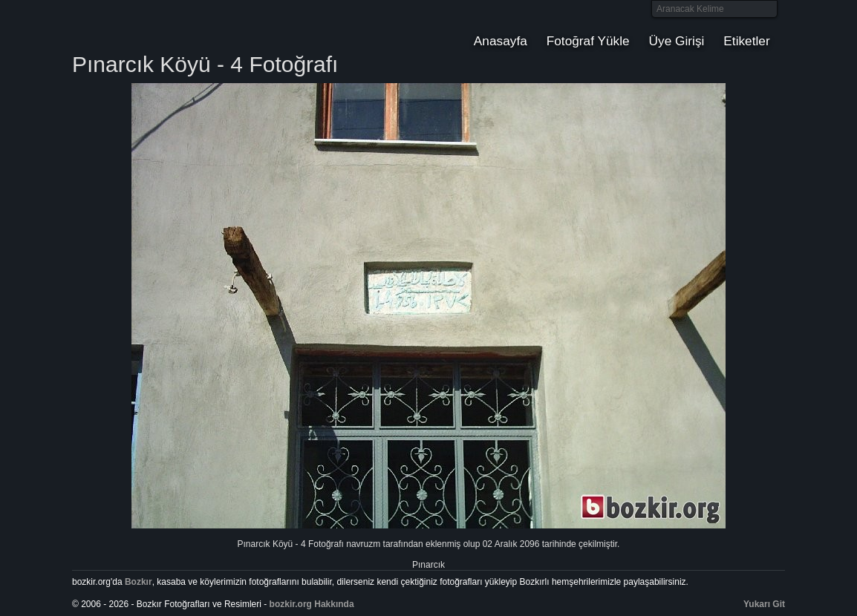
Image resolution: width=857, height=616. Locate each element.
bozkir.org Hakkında (312, 604)
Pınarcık (428, 565)
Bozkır (172, 26)
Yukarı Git (764, 604)
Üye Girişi (677, 41)
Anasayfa (501, 41)
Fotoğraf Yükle (588, 41)
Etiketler (746, 41)
